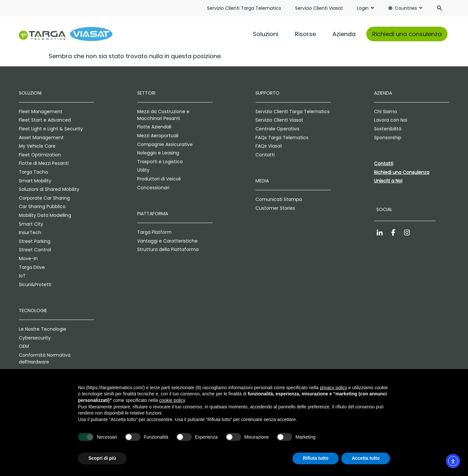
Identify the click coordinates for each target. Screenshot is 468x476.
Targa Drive (32, 267)
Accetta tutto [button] (366, 458)
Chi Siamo (386, 112)
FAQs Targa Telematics (282, 138)
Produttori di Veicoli (159, 179)
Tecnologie (33, 311)
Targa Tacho (33, 172)
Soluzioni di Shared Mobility (49, 189)
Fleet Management (41, 112)
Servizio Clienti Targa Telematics (244, 8)
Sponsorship (388, 138)
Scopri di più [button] (102, 458)
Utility (143, 170)
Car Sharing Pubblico (42, 206)
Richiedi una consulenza (407, 34)
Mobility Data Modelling (45, 215)
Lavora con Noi (391, 120)
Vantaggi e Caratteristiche (167, 241)
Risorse (305, 34)
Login (363, 8)
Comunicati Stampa (279, 199)
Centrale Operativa (277, 129)
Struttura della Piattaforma (168, 249)
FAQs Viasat (269, 146)
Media (262, 181)
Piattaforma (153, 214)
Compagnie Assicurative (165, 144)
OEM (24, 346)
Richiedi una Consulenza (402, 172)
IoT (22, 276)
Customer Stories (275, 208)
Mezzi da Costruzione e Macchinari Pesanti (163, 115)
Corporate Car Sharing (44, 198)
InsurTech (30, 232)
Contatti (265, 155)
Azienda (344, 34)
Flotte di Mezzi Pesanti (44, 163)
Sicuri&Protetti (35, 284)
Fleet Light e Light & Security (51, 129)
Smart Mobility (35, 181)
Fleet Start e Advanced (45, 120)
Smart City (31, 224)
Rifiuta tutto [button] (316, 458)
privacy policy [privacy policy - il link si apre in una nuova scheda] (333, 388)
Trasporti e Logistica (160, 162)
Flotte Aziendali (154, 127)
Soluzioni (266, 34)
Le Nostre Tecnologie (43, 329)
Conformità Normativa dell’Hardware (45, 358)
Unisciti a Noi (388, 181)
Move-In (28, 258)
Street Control (35, 250)
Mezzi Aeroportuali (158, 136)
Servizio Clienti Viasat (319, 8)
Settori (146, 93)
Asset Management (41, 138)
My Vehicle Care (37, 146)
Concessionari (153, 188)
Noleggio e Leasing (158, 153)
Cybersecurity (35, 338)
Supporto (267, 93)
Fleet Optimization (40, 155)
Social (384, 209)
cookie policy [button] (172, 400)
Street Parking (35, 241)
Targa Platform (154, 232)
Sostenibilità (388, 129)
